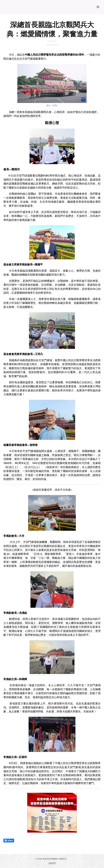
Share (9, 841)
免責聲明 (52, 863)
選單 (98, 7)
